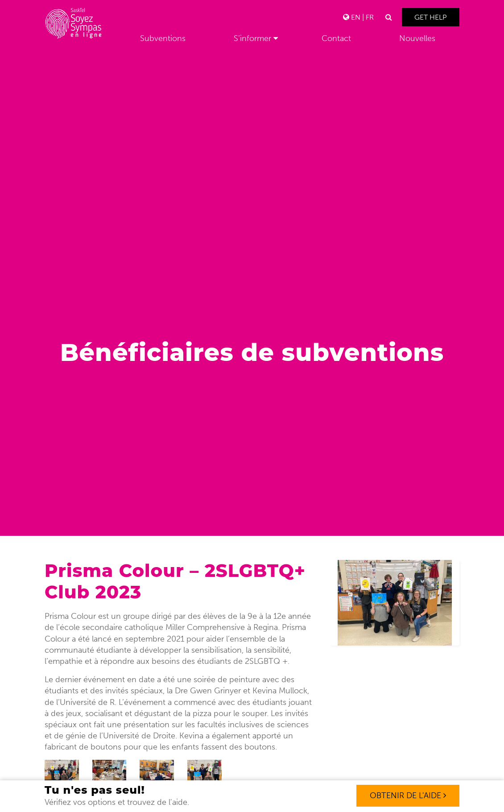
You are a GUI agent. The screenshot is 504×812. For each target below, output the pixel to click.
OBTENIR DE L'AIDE (408, 795)
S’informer (252, 38)
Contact (336, 38)
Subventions (163, 38)
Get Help (431, 17)
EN (356, 17)
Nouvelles (417, 38)
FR (370, 17)
